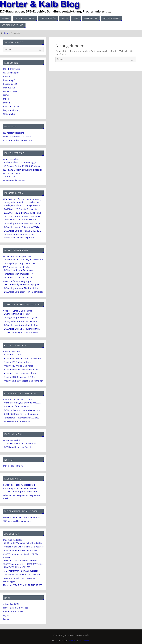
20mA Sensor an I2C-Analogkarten (21, 220)
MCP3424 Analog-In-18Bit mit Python (21, 333)
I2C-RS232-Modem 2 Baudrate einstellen (23, 170)
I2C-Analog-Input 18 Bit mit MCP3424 (22, 227)
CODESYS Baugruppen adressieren (21, 492)
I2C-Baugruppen (11, 73)
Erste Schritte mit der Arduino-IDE (20, 443)
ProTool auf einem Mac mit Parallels (21, 550)
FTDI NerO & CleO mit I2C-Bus (18, 400)
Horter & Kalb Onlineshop (16, 608)
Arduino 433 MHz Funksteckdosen (20, 373)
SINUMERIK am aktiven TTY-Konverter (22, 575)
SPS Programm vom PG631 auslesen (21, 571)
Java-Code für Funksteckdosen (18, 278)
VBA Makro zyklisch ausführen (18, 521)
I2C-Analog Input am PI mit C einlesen (22, 288)
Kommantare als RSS (13, 611)
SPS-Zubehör (9, 114)
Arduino (7, 76)
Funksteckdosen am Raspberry (19, 238)
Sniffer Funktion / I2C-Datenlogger (20, 162)
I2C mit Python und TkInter (17, 314)
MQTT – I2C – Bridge (13, 466)
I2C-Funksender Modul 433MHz (19, 235)
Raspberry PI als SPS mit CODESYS (20, 489)
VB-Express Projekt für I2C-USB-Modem (22, 166)
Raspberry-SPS (10, 84)
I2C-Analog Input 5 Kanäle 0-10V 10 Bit (22, 217)
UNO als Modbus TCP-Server (17, 137)
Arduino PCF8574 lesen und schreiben (22, 358)
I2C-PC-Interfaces (12, 69)
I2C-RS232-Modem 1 (13, 174)
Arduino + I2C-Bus (12, 351)
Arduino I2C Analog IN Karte (17, 362)
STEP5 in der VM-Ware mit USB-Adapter (23, 543)
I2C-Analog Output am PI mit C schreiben (24, 292)
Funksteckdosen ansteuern (17, 421)
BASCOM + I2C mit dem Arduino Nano (22, 213)
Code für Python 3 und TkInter (18, 311)
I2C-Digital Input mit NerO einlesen (21, 414)
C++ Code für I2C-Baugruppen (18, 281)
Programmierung (11, 110)
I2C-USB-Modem (11, 159)
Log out (7, 619)
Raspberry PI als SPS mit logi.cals (19, 485)
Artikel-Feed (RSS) (12, 604)
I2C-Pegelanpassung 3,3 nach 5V (19, 263)
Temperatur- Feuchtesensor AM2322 (21, 418)
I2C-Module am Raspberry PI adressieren (24, 260)
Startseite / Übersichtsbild (16, 406)
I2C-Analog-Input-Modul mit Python (21, 325)
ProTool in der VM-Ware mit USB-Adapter (24, 547)
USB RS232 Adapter (13, 540)
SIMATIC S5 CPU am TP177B (17, 567)
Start (6, 33)
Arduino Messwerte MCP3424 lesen (21, 369)
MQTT (6, 99)
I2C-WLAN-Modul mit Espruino (18, 447)
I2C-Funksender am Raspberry (18, 267)
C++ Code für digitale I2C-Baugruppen (22, 284)
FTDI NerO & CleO (12, 106)
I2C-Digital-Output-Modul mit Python (21, 321)
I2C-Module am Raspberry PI (17, 256)
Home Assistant (11, 91)
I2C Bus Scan (10, 177)
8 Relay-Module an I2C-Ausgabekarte (22, 205)
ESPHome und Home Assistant (18, 140)
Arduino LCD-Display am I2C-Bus (19, 377)
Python (7, 103)
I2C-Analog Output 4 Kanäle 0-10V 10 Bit (23, 231)
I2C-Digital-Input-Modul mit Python (21, 318)
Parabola (72, 641)
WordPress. (84, 641)
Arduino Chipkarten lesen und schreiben (23, 381)
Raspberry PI (9, 80)
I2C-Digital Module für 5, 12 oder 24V (21, 202)
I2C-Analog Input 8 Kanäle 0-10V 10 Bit (22, 223)
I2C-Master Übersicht (13, 133)
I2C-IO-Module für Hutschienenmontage (23, 199)
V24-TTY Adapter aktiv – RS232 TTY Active (23, 564)
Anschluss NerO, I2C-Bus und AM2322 (22, 403)
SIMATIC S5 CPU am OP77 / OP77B (20, 560)
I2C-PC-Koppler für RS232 (15, 180)
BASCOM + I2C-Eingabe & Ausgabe (21, 209)
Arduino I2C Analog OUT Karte (18, 366)
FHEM (6, 95)
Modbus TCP (9, 88)
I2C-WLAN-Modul (11, 440)
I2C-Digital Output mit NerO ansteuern (22, 410)
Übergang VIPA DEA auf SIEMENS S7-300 (23, 585)
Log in (6, 615)
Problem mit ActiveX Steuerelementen (22, 517)
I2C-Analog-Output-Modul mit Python (22, 329)
